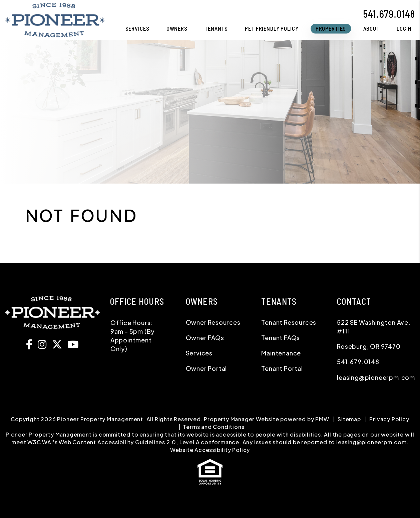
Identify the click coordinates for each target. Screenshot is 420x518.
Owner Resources (213, 322)
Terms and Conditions (214, 427)
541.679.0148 (389, 14)
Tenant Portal (282, 368)
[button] (31, 344)
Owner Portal (206, 368)
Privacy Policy (389, 419)
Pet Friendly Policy (272, 28)
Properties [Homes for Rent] (331, 28)
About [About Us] (371, 28)
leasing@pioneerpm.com (376, 377)
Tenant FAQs (281, 338)
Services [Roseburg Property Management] (137, 28)
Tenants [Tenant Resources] (216, 28)
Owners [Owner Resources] (177, 28)
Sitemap (349, 419)
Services (199, 353)
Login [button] (404, 28)
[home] (55, 19)
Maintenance (281, 353)
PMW (322, 419)
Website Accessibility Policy (210, 450)
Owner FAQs (205, 338)
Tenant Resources (289, 322)
